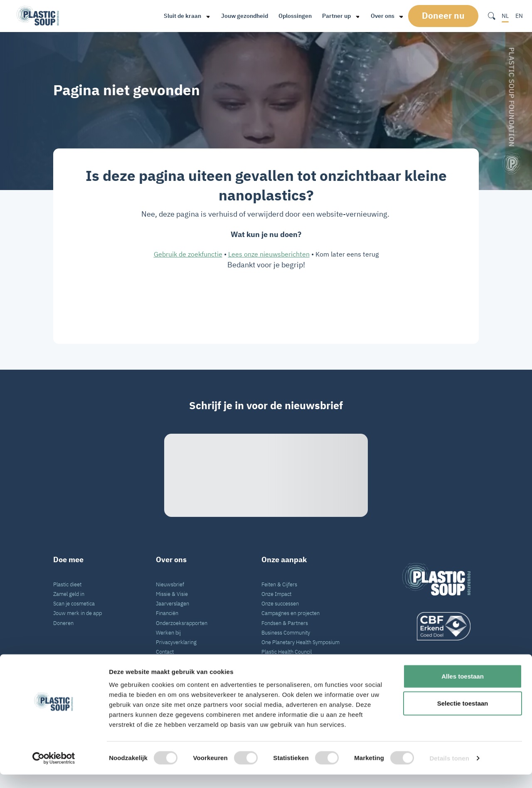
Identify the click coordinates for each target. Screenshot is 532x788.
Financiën (167, 613)
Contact (165, 652)
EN (519, 16)
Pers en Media (172, 661)
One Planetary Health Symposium (300, 642)
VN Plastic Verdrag (283, 661)
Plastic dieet (67, 584)
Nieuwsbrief (170, 584)
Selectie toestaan (463, 717)
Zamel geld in (69, 594)
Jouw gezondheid (244, 16)
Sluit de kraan (182, 16)
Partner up (336, 16)
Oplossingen (294, 16)
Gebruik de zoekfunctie (188, 254)
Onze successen (280, 603)
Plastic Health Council (287, 652)
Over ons (382, 16)
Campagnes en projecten (291, 613)
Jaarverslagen (172, 603)
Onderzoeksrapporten (182, 623)
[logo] (436, 626)
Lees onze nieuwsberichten (269, 254)
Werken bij (168, 632)
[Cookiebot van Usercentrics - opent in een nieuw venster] (54, 772)
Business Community (286, 632)
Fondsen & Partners (285, 623)
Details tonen (449, 772)
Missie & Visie (172, 594)
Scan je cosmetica (74, 603)
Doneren (63, 623)
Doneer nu (446, 16)
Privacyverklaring (176, 642)
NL (505, 16)
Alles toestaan (463, 690)
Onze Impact (276, 594)
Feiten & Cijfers (279, 584)
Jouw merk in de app (78, 613)
